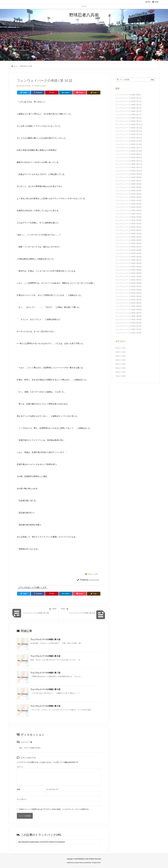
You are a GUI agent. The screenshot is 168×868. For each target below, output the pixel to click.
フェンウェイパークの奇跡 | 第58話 (129, 283)
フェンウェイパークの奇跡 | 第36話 (129, 210)
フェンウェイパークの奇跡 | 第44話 (129, 237)
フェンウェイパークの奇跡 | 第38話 (129, 217)
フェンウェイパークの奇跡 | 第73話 (129, 333)
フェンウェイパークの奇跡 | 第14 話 (129, 138)
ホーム (16, 66)
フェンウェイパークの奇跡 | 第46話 (129, 243)
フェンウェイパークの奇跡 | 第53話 (129, 267)
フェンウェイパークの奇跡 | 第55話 (129, 273)
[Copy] (94, 93)
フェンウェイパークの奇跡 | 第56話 (129, 276)
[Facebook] (38, 93)
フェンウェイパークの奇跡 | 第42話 (129, 230)
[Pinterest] (52, 93)
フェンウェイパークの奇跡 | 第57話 (129, 280)
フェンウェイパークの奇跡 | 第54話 (129, 270)
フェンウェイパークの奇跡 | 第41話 (129, 227)
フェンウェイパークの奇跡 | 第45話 (129, 240)
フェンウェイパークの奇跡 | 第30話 (129, 191)
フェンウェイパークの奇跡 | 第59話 (129, 286)
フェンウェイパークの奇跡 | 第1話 (128, 95)
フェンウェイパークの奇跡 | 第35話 (129, 207)
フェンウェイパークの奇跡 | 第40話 (129, 224)
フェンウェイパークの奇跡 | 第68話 (129, 316)
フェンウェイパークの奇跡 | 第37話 (129, 214)
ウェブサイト (22, 799)
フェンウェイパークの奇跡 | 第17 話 (129, 148)
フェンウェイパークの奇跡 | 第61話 (129, 293)
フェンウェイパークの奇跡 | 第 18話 (129, 151)
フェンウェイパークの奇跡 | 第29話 (129, 187)
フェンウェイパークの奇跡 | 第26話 (129, 177)
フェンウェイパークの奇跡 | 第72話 (129, 329)
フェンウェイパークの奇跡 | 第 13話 (129, 134)
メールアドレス (52, 789)
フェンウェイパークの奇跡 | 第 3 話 (129, 101)
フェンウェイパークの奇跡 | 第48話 (129, 250)
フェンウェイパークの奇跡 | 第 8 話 (45, 656)
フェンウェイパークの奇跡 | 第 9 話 (129, 121)
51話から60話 (120, 368)
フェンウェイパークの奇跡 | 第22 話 (129, 164)
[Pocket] (80, 93)
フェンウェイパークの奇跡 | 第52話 (129, 263)
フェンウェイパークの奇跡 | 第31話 (129, 194)
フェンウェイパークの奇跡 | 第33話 (129, 200)
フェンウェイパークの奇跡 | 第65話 (129, 306)
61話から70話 (120, 372)
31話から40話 (120, 360)
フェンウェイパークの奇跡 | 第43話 (129, 233)
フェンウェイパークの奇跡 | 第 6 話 (45, 689)
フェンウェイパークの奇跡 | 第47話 (129, 247)
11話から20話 (120, 352)
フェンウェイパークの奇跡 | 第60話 (129, 290)
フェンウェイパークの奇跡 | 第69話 (129, 319)
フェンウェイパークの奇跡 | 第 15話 (129, 141)
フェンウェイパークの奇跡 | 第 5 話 (45, 706)
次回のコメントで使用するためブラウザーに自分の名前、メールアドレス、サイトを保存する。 (55, 809)
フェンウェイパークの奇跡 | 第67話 (129, 313)
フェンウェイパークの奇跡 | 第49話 (129, 253)
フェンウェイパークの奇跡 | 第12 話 (129, 131)
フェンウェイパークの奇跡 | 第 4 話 (45, 639)
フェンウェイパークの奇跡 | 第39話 (129, 220)
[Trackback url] (59, 842)
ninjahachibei (94, 580)
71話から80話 (120, 376)
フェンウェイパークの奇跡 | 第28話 (129, 184)
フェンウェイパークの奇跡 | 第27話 (129, 181)
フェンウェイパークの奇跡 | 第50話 (129, 257)
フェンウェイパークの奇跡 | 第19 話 (129, 154)
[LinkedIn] (66, 93)
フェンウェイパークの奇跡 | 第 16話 (129, 144)
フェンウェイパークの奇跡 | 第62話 (129, 296)
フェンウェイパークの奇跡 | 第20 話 (129, 157)
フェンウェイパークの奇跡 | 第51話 (129, 260)
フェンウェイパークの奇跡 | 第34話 (129, 204)
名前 (19, 789)
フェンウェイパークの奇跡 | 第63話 (129, 300)
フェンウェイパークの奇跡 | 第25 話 (129, 174)
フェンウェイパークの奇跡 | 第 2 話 (129, 98)
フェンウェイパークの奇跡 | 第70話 (129, 323)
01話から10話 (27, 66)
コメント (20, 767)
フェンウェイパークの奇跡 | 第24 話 (129, 171)
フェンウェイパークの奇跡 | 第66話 (129, 310)
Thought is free (96, 863)
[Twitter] (24, 93)
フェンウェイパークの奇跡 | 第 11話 (129, 128)
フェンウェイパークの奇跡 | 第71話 (129, 326)
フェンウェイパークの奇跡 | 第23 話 (129, 167)
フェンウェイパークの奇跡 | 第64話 (129, 303)
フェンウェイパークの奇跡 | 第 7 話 (45, 673)
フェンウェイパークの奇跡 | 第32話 (129, 197)
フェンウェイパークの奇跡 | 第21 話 (129, 161)
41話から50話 (120, 364)
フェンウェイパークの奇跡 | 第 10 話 (129, 124)
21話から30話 (120, 356)
